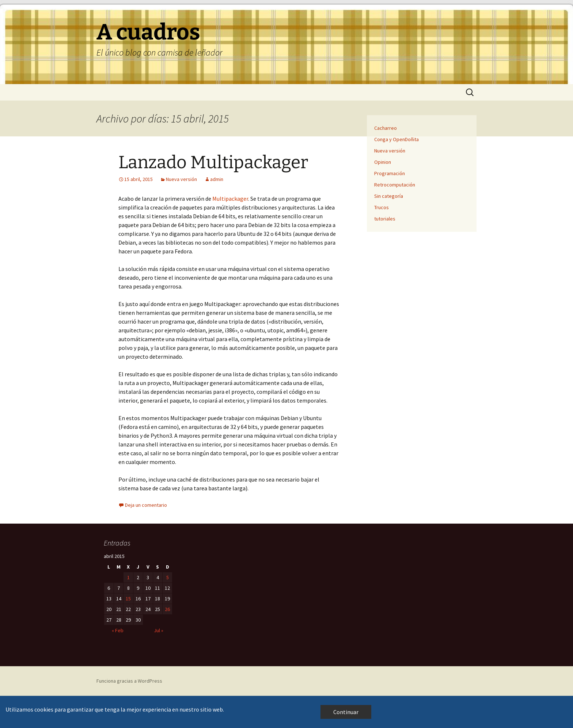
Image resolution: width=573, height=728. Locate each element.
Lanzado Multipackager (213, 162)
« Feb (118, 630)
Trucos (382, 207)
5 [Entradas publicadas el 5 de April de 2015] (168, 577)
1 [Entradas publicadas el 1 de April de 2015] (128, 577)
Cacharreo (386, 128)
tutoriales (385, 219)
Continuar (346, 712)
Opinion (383, 162)
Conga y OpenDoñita (396, 139)
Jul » (159, 630)
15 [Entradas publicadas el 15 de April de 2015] (128, 599)
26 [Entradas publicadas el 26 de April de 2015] (167, 609)
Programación (390, 173)
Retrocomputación (395, 185)
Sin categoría (389, 196)
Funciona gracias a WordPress (129, 681)
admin (217, 179)
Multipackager (230, 199)
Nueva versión (181, 179)
